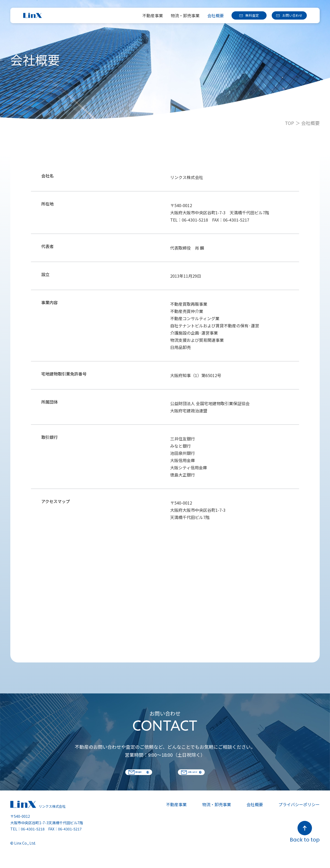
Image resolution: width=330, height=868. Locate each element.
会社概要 (216, 15)
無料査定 (252, 15)
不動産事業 (153, 15)
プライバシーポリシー (299, 816)
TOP (290, 123)
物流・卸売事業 (185, 15)
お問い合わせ (292, 15)
